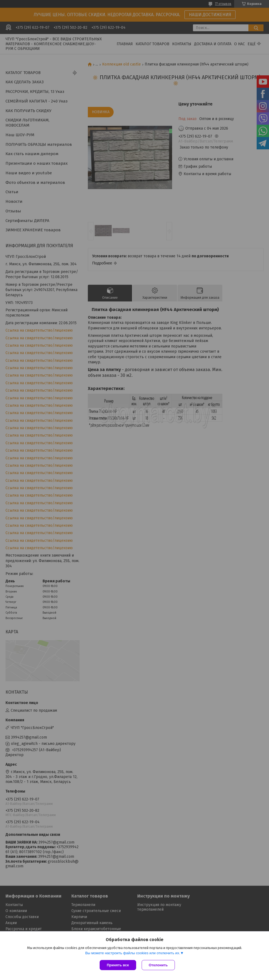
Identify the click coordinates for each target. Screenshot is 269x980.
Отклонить (158, 965)
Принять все (118, 965)
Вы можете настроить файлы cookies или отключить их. (133, 953)
